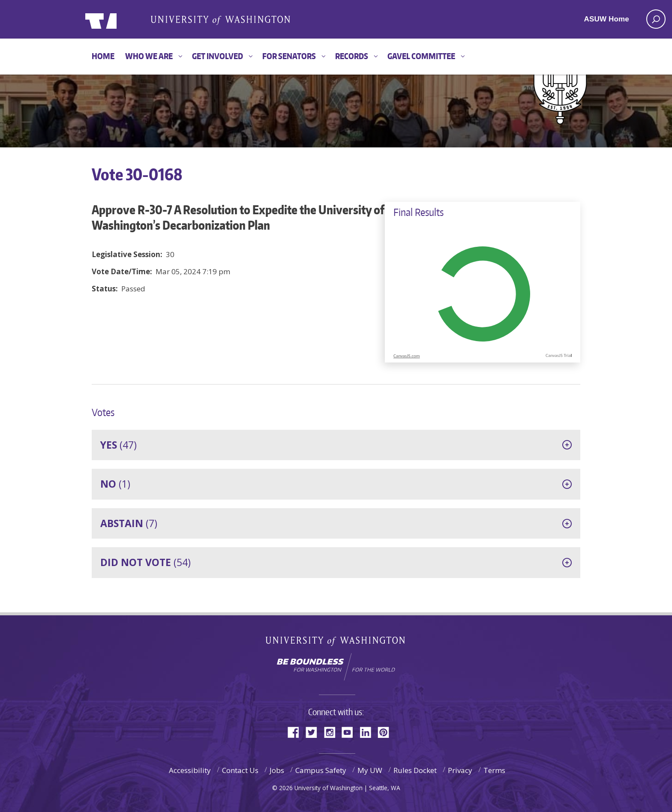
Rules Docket (415, 770)
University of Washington (336, 643)
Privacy (460, 770)
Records (352, 56)
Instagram (333, 732)
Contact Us (240, 770)
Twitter (315, 732)
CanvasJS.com (407, 356)
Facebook (297, 732)
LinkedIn (369, 732)
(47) (118, 445)
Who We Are (149, 56)
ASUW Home (607, 19)
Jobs (277, 770)
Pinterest (387, 732)
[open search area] (656, 19)
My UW (370, 770)
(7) (129, 523)
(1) (115, 484)
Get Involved (217, 56)
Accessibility (190, 770)
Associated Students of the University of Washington (220, 20)
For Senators (289, 56)
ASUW (120, 19)
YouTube (351, 732)
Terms (494, 770)
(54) (145, 562)
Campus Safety (321, 770)
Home (103, 56)
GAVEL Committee (421, 56)
